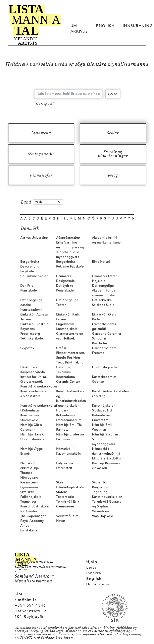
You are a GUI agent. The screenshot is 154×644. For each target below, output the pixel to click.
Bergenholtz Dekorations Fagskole (30, 267)
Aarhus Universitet (34, 238)
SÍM (18, 595)
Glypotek (27, 348)
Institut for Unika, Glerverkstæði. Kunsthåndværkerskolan (39, 382)
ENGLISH (105, 26)
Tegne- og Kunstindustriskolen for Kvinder (35, 507)
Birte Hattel (101, 262)
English (94, 579)
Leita (91, 568)
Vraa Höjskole (103, 516)
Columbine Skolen (34, 276)
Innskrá (94, 573)
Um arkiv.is (98, 585)
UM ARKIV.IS (79, 29)
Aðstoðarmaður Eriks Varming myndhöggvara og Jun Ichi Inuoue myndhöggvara (70, 248)
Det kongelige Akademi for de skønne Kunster (104, 291)
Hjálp (92, 562)
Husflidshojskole (105, 367)
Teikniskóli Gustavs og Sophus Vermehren (107, 507)
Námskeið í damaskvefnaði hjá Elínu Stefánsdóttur (107, 454)
